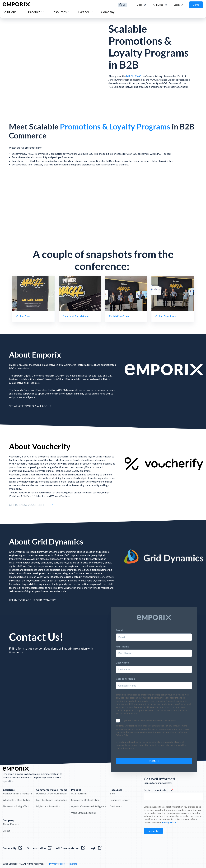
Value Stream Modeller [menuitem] (84, 813)
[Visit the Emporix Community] (13, 848)
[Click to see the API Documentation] (160, 5)
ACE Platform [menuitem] (79, 793)
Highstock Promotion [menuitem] (48, 806)
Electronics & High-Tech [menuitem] (16, 806)
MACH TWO (134, 76)
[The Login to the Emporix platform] (96, 848)
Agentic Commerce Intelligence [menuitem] (89, 806)
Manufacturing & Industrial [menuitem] (17, 793)
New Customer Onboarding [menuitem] (52, 800)
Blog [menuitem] (112, 793)
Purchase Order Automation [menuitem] (52, 793)
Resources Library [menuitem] (120, 800)
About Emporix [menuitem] (11, 824)
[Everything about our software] (40, 848)
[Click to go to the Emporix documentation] (141, 5)
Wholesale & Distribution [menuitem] (16, 800)
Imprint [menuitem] (73, 864)
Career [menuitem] (6, 830)
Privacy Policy (169, 822)
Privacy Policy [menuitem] (57, 864)
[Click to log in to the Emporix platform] (178, 5)
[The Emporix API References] (71, 848)
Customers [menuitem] (116, 806)
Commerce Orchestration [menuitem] (85, 800)
